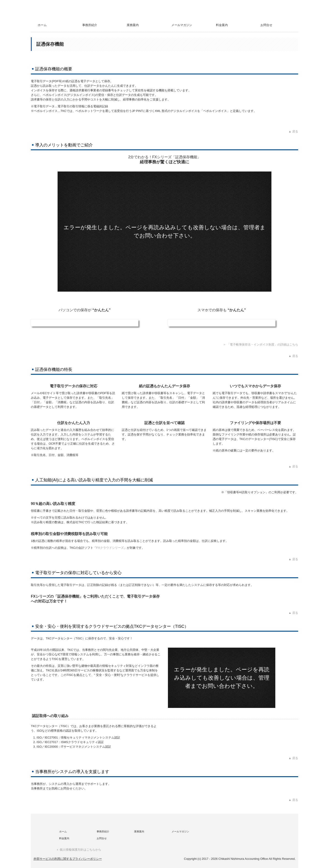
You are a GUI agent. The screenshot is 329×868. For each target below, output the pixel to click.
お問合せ (266, 25)
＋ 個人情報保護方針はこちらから (79, 850)
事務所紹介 (90, 25)
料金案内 (222, 25)
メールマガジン (182, 25)
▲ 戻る (293, 131)
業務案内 (133, 25)
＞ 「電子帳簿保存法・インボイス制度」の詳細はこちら (261, 344)
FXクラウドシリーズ (110, 548)
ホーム (42, 25)
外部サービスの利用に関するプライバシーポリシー (68, 859)
